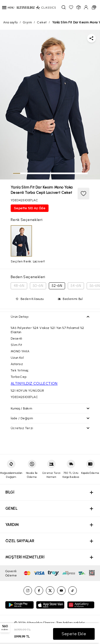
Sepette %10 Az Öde (30, 208)
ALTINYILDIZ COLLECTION (34, 384)
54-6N (76, 286)
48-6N (19, 286)
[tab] (17, 173)
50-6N (38, 286)
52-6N (57, 286)
